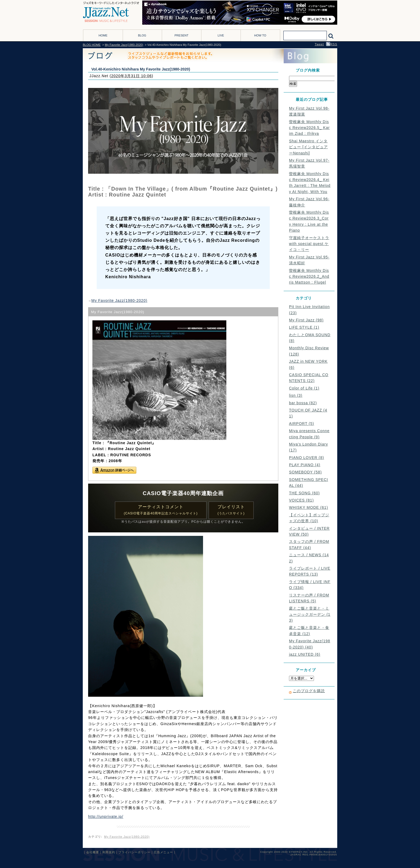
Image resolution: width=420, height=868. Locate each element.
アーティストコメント (161, 510)
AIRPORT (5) (302, 424)
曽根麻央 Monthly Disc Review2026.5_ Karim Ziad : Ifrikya (309, 128)
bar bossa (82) (303, 403)
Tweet (319, 44)
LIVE (221, 35)
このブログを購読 (309, 691)
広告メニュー (163, 852)
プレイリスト (231, 510)
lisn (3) (296, 395)
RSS (332, 44)
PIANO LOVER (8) (307, 458)
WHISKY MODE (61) (309, 507)
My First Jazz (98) (306, 320)
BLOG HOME (92, 45)
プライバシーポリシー (134, 852)
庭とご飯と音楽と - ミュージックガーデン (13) (310, 614)
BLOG (142, 35)
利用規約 (109, 852)
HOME (103, 35)
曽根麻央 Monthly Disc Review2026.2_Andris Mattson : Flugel (309, 277)
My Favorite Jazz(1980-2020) (124, 45)
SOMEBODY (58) (305, 472)
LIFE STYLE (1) (304, 327)
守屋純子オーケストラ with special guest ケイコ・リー (309, 244)
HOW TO (260, 35)
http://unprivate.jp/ (106, 817)
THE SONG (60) (304, 493)
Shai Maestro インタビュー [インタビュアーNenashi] (308, 147)
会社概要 (93, 852)
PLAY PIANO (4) (305, 465)
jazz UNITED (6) (305, 654)
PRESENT (182, 35)
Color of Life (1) (304, 388)
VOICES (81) (301, 500)
